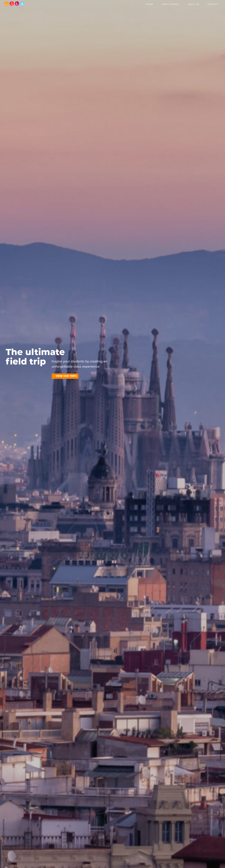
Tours (150, 4)
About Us (193, 4)
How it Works (171, 4)
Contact (213, 4)
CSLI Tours (14, 5)
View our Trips (66, 508)
